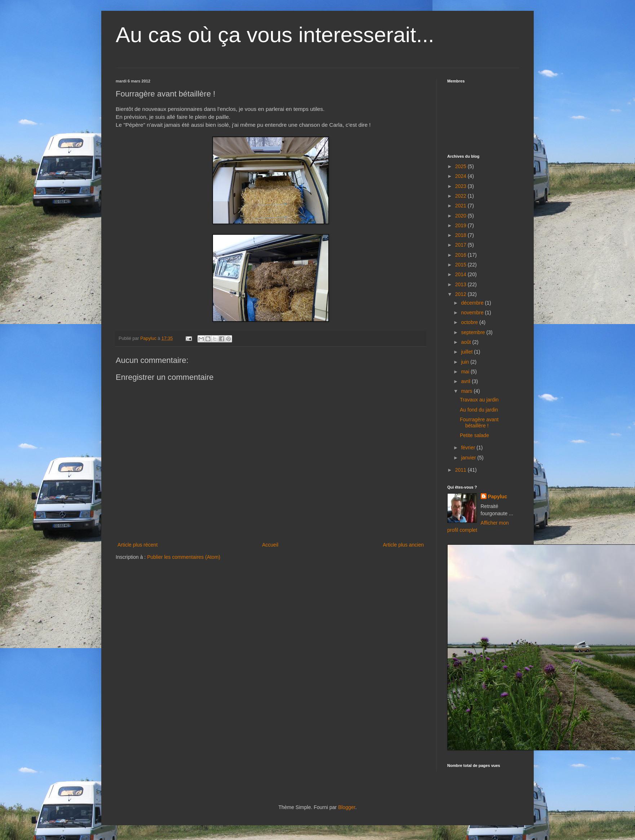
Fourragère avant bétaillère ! (479, 423)
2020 (461, 216)
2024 (461, 176)
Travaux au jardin (479, 400)
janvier (469, 458)
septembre (474, 332)
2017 (461, 245)
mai (466, 372)
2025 (461, 166)
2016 (461, 255)
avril (466, 381)
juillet (467, 352)
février (469, 448)
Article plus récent (137, 545)
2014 (461, 274)
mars (467, 391)
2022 (461, 196)
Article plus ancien (403, 545)
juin (466, 362)
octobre (470, 322)
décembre (473, 303)
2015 (461, 265)
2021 (461, 206)
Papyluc (498, 497)
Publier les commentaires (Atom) (184, 557)
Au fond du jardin (479, 410)
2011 (461, 470)
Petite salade (474, 435)
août (467, 342)
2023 (461, 186)
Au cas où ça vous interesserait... (275, 35)
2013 (461, 284)
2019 (461, 225)
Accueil (270, 545)
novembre (473, 313)
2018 (461, 235)
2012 (461, 294)
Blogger (347, 807)
